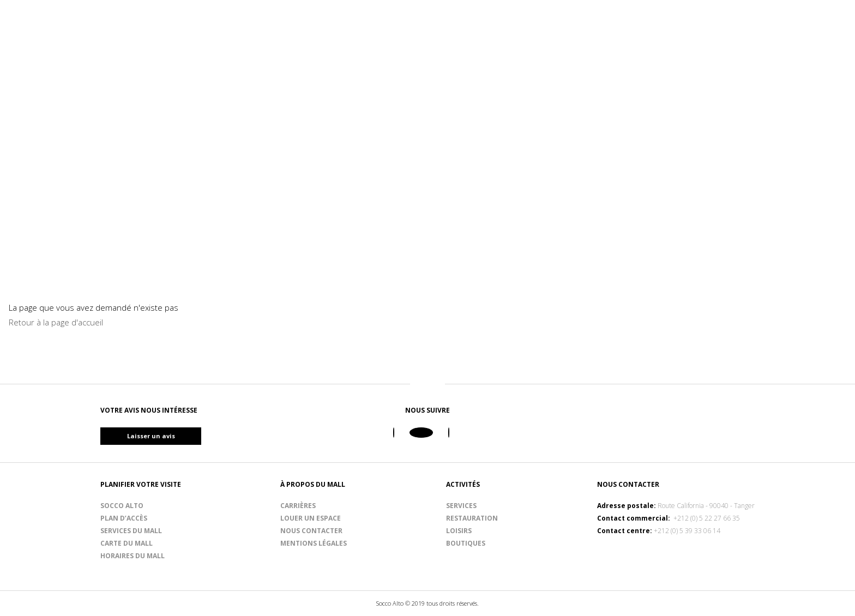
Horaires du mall (133, 556)
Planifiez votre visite (701, 50)
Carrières (298, 506)
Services (461, 506)
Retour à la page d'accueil (56, 322)
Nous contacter (311, 531)
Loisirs (459, 531)
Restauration (472, 518)
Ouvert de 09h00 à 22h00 (685, 21)
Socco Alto (122, 506)
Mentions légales (314, 543)
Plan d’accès (124, 518)
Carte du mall (127, 543)
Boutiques (466, 543)
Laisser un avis (170, 436)
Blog (783, 50)
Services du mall (131, 531)
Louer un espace (311, 518)
